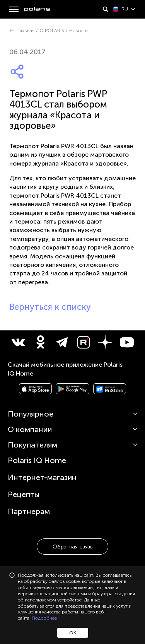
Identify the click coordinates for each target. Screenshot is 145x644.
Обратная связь (72, 547)
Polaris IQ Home (37, 460)
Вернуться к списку (50, 307)
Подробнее (44, 618)
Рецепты (24, 494)
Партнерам (29, 511)
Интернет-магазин (42, 477)
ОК (73, 633)
